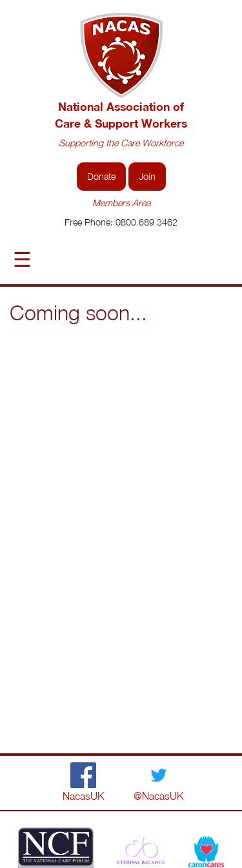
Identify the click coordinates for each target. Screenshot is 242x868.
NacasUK (83, 796)
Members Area (121, 203)
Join (147, 176)
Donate (101, 176)
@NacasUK (158, 796)
